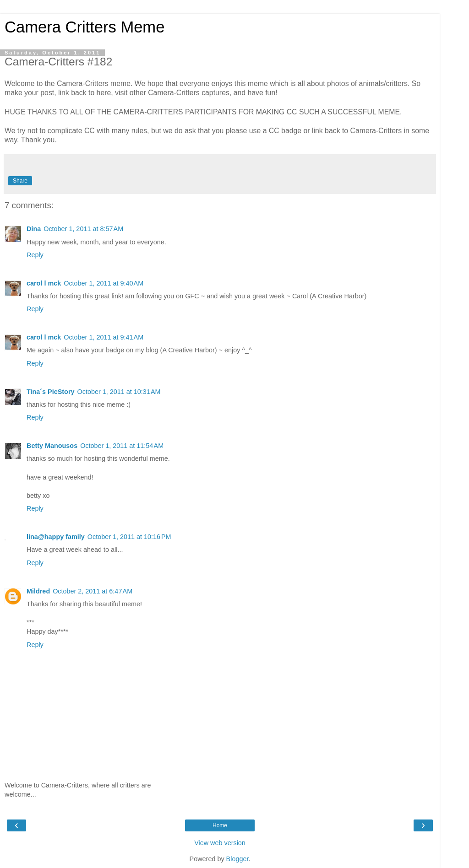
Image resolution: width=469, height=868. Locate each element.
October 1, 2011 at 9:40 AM (104, 283)
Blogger (237, 859)
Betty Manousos (52, 446)
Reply (35, 255)
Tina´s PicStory (51, 392)
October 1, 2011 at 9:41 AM (104, 337)
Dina (34, 229)
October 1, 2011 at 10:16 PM (129, 537)
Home (220, 825)
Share (20, 181)
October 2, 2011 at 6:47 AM (93, 591)
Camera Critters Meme (85, 27)
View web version (220, 843)
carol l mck (44, 283)
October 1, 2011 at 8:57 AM (83, 229)
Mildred (38, 591)
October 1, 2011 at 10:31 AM (119, 392)
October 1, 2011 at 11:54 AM (122, 446)
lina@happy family (56, 537)
